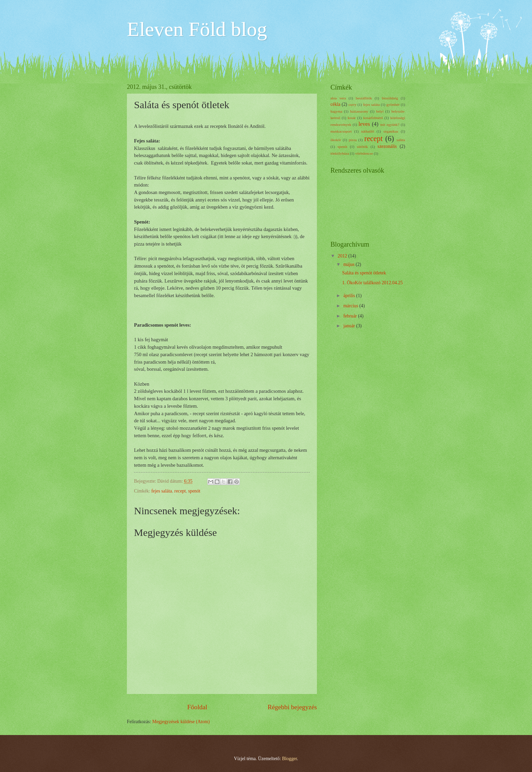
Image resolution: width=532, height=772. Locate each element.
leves (364, 124)
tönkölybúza (340, 153)
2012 (343, 256)
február (351, 316)
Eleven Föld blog (197, 29)
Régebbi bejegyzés (292, 707)
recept (180, 491)
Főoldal (197, 707)
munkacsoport (341, 131)
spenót (194, 491)
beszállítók (364, 98)
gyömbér (393, 104)
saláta (401, 140)
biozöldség (390, 98)
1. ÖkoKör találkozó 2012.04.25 (372, 283)
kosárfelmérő (373, 118)
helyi (380, 111)
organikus (391, 131)
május (349, 264)
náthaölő (367, 131)
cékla (335, 104)
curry (352, 104)
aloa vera (338, 98)
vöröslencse (364, 153)
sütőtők (363, 147)
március (351, 306)
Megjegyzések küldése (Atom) (181, 722)
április (350, 296)
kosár (352, 118)
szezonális (387, 146)
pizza (353, 140)
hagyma (336, 111)
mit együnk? (390, 124)
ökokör (336, 140)
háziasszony (359, 111)
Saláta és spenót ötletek (364, 273)
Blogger (289, 759)
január (350, 326)
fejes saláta (162, 491)
